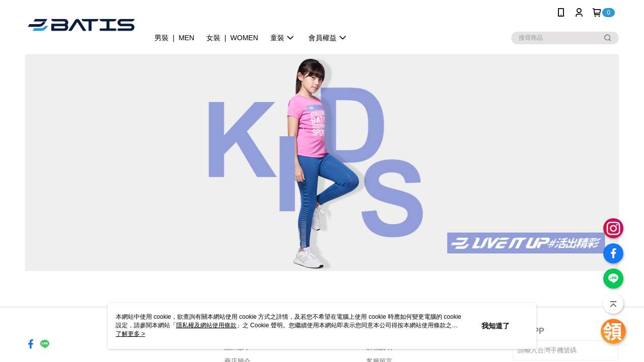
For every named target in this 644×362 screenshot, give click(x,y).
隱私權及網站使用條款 (206, 325)
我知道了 (496, 326)
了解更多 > (130, 334)
